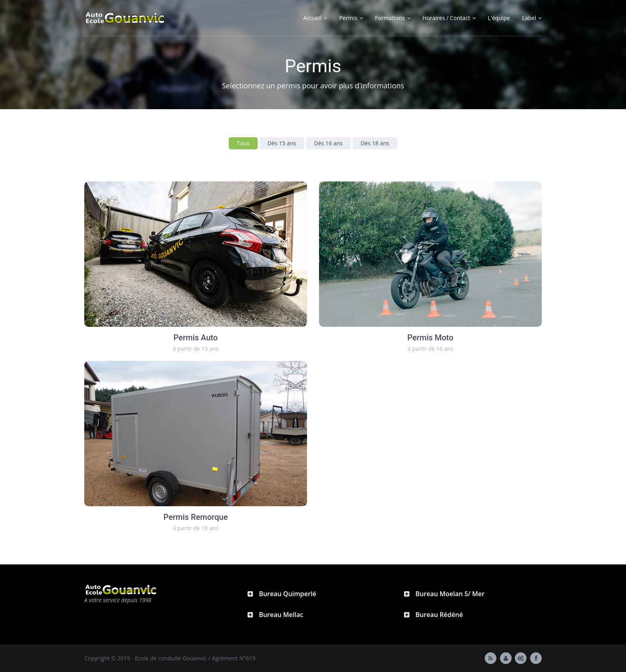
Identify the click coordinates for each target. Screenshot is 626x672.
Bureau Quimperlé (287, 594)
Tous (243, 143)
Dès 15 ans (282, 143)
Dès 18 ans (375, 143)
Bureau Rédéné (438, 615)
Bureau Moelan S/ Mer (449, 594)
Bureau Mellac (280, 615)
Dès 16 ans (328, 143)
